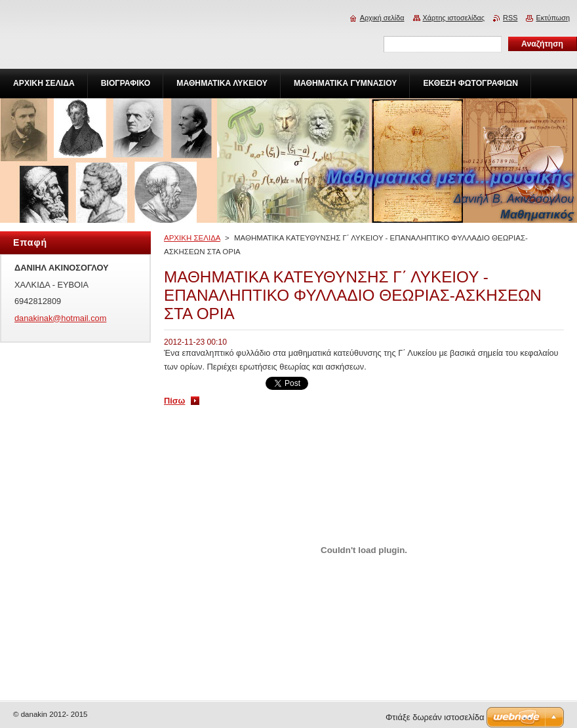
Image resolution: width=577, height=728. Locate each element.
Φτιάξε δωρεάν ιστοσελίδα (435, 717)
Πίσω (174, 401)
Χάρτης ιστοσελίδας (454, 18)
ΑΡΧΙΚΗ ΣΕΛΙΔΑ (192, 238)
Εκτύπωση (553, 18)
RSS (510, 18)
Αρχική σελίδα (382, 18)
